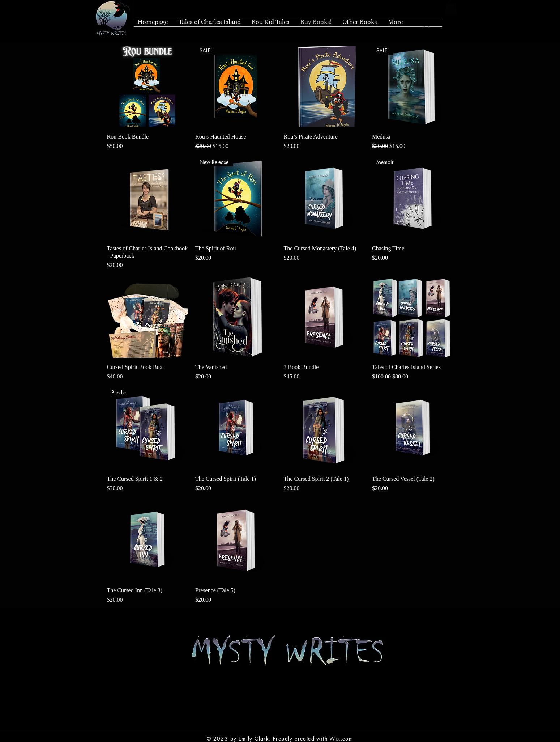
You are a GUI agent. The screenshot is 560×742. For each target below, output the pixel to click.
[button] (451, 8)
